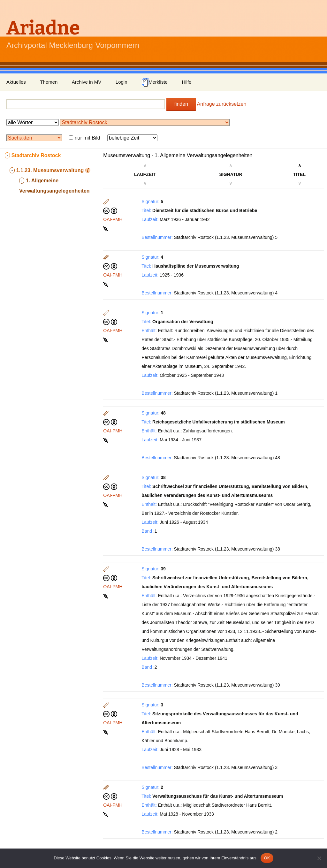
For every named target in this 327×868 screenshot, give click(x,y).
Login (122, 82)
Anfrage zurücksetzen (222, 104)
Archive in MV (87, 82)
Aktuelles (16, 82)
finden (181, 104)
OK (267, 858)
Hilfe (186, 82)
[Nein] (319, 858)
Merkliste (155, 82)
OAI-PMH (113, 219)
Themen (49, 82)
